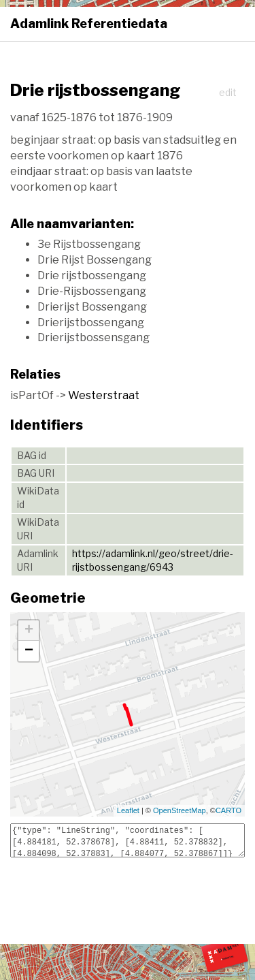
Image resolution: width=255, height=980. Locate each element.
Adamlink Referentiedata (89, 23)
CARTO (228, 810)
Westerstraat (104, 395)
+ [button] (29, 631)
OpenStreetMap (180, 810)
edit (228, 92)
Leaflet (128, 810)
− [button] (29, 651)
